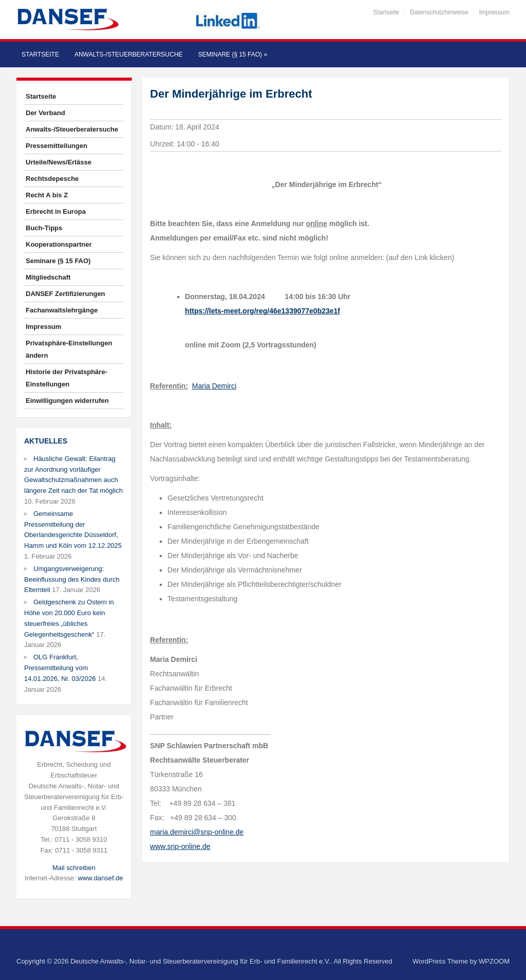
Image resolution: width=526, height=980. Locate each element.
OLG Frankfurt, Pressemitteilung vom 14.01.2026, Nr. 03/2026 (60, 668)
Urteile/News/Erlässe (59, 162)
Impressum (494, 12)
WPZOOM (494, 961)
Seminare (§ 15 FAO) (232, 54)
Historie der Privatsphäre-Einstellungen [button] (67, 378)
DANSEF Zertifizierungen (65, 294)
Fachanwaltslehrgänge (62, 310)
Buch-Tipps (44, 228)
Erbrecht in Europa (56, 211)
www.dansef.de (100, 878)
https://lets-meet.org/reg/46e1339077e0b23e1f (262, 311)
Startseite (387, 12)
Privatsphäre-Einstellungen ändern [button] (69, 349)
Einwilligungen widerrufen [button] (67, 401)
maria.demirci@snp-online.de (197, 832)
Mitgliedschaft (48, 277)
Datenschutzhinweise (439, 12)
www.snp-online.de (180, 846)
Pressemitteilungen (57, 146)
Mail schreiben (74, 868)
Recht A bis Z (47, 195)
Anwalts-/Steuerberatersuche (128, 54)
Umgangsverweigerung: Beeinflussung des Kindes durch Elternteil (72, 579)
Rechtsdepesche (52, 179)
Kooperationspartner (59, 244)
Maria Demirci (214, 386)
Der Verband (45, 113)
